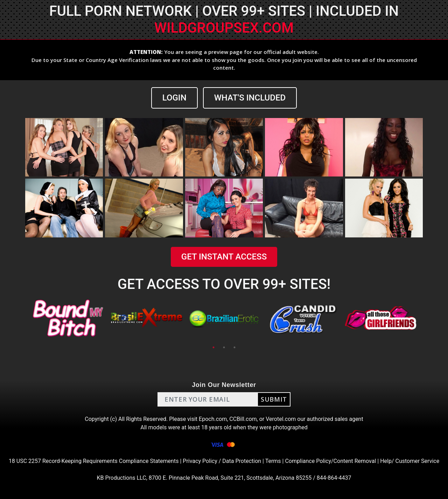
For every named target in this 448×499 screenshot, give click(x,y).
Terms (273, 461)
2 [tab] (224, 347)
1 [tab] (213, 347)
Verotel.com (281, 419)
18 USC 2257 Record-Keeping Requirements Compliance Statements (94, 461)
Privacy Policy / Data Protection (222, 461)
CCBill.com (243, 419)
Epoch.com (213, 419)
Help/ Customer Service (410, 461)
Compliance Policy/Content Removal (330, 461)
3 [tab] (234, 347)
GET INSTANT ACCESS (224, 257)
